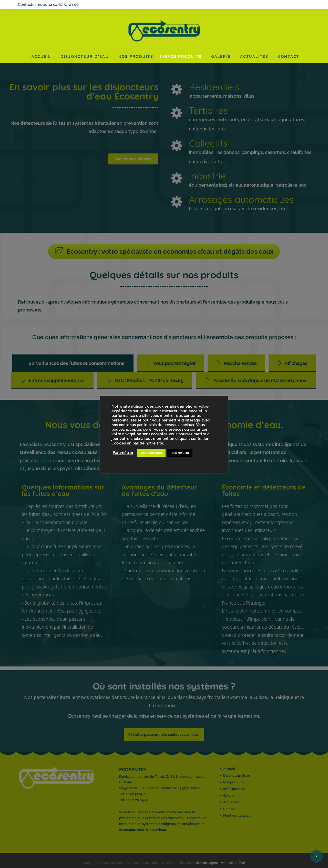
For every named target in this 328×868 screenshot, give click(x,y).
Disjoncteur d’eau (85, 56)
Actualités (254, 56)
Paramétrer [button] (123, 453)
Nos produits (136, 56)
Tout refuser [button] (180, 453)
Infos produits (182, 56)
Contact (289, 56)
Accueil (41, 56)
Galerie (221, 56)
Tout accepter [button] (151, 453)
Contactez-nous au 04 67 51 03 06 (48, 5)
